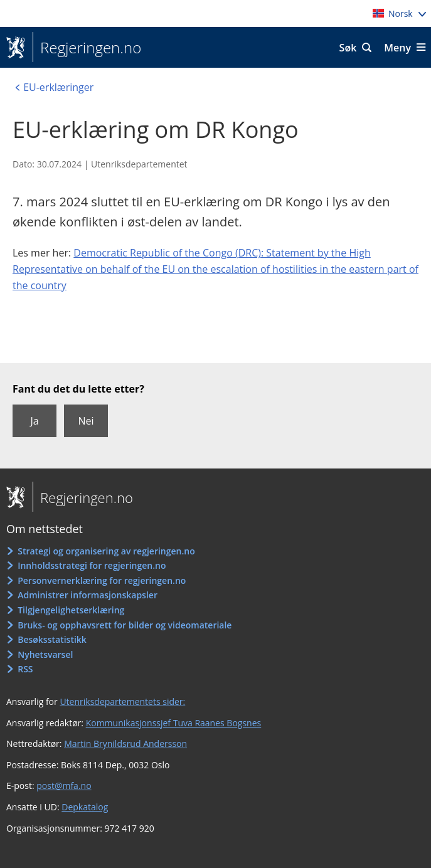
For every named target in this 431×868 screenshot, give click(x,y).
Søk (348, 48)
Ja (34, 421)
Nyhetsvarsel (45, 654)
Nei (86, 421)
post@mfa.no (64, 786)
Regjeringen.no (87, 48)
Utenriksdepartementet (139, 164)
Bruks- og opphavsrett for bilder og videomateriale (125, 625)
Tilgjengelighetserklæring (71, 610)
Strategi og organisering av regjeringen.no (106, 551)
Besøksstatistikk (52, 639)
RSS (25, 669)
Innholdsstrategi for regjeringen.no (92, 565)
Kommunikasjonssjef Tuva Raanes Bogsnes (174, 723)
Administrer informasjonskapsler (88, 595)
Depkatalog (85, 807)
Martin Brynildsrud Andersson (125, 744)
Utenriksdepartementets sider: (122, 701)
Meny (397, 48)
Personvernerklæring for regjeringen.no (102, 580)
